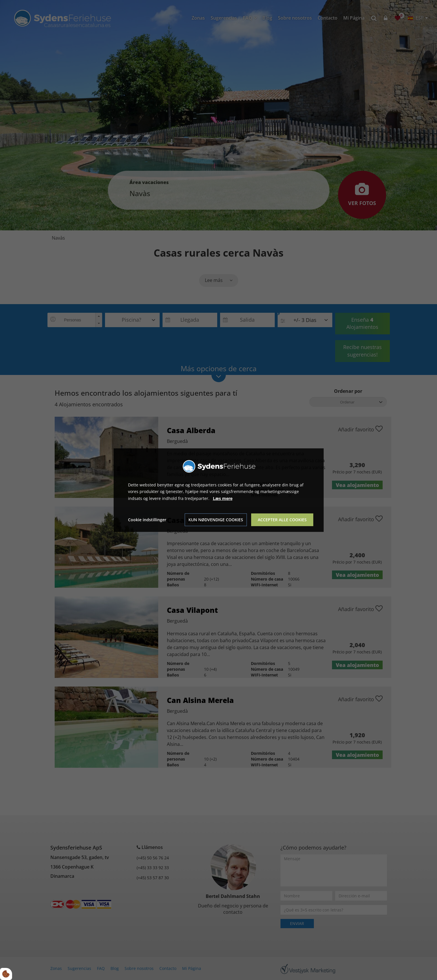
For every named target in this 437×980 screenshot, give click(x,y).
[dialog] (219, 490)
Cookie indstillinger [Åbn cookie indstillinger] (147, 520)
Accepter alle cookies (282, 520)
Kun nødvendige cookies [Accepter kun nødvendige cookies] (216, 520)
